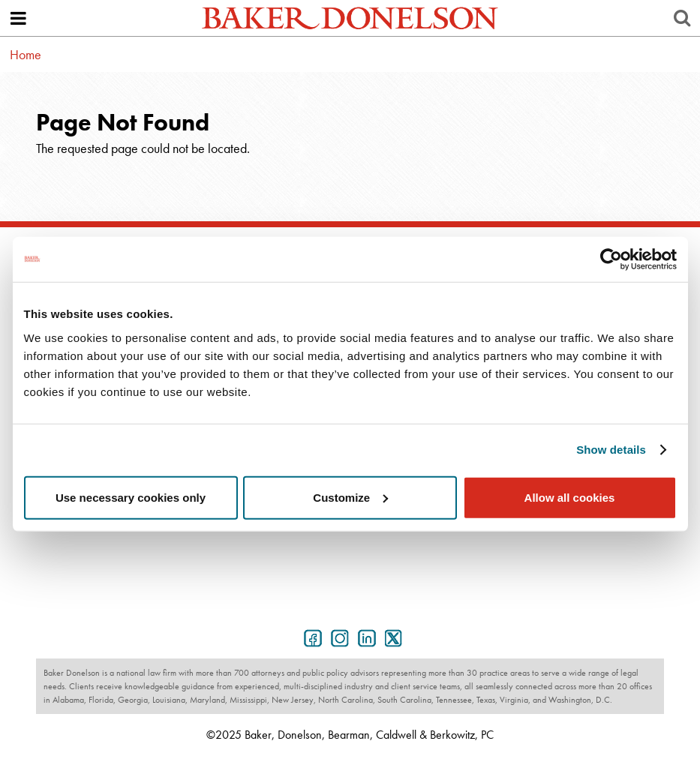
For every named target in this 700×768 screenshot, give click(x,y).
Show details (611, 450)
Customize (350, 497)
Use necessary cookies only (131, 497)
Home (26, 54)
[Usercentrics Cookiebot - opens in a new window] (611, 259)
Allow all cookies (570, 497)
